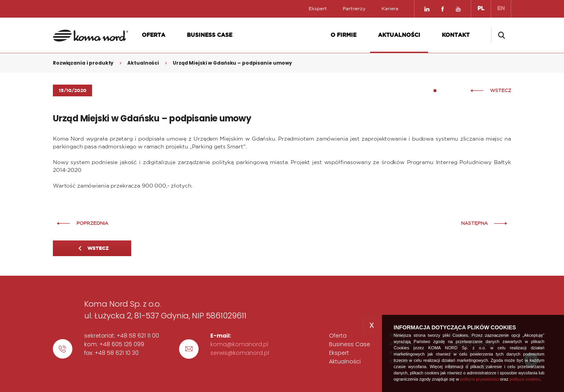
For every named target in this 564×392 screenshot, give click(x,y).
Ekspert (318, 9)
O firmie (343, 35)
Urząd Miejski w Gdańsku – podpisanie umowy (232, 63)
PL (481, 9)
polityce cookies (525, 379)
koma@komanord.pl (239, 344)
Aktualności (399, 35)
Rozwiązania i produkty (83, 63)
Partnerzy (354, 9)
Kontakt (456, 35)
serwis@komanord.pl (240, 353)
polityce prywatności (479, 379)
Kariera (390, 9)
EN (501, 9)
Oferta (154, 35)
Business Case (210, 35)
